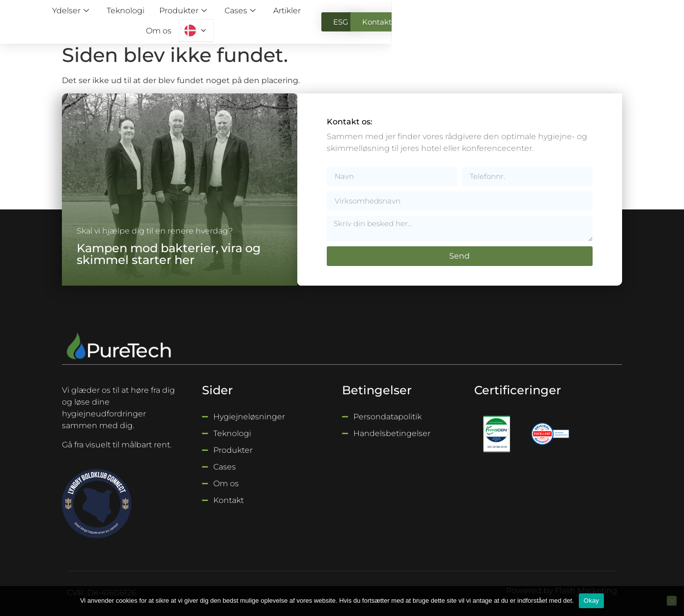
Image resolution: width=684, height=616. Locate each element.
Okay (591, 601)
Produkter (281, 19)
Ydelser (173, 19)
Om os (422, 19)
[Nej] (672, 601)
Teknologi (226, 19)
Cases (336, 19)
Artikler (382, 19)
